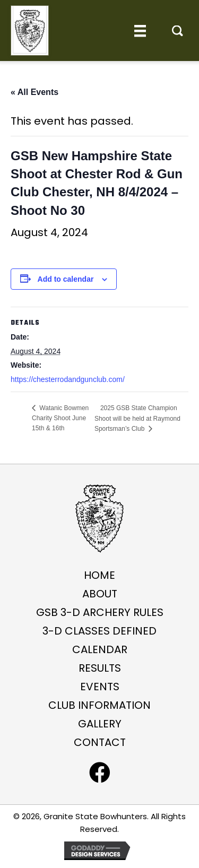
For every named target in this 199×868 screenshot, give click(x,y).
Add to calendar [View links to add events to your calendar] (66, 279)
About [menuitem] (100, 594)
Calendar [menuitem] (100, 649)
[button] (178, 31)
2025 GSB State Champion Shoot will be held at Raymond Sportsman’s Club (137, 418)
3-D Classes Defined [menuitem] (99, 631)
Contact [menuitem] (100, 742)
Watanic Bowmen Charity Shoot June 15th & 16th (60, 418)
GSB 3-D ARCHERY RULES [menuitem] (100, 612)
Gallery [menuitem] (100, 724)
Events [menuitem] (100, 687)
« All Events (34, 92)
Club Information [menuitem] (99, 705)
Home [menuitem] (99, 575)
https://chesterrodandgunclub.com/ (68, 379)
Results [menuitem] (100, 668)
